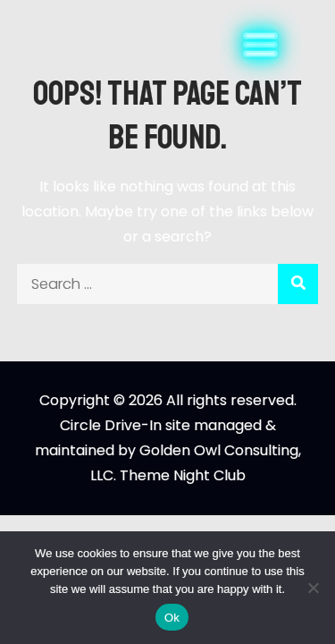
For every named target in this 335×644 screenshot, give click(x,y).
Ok (172, 618)
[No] (313, 588)
